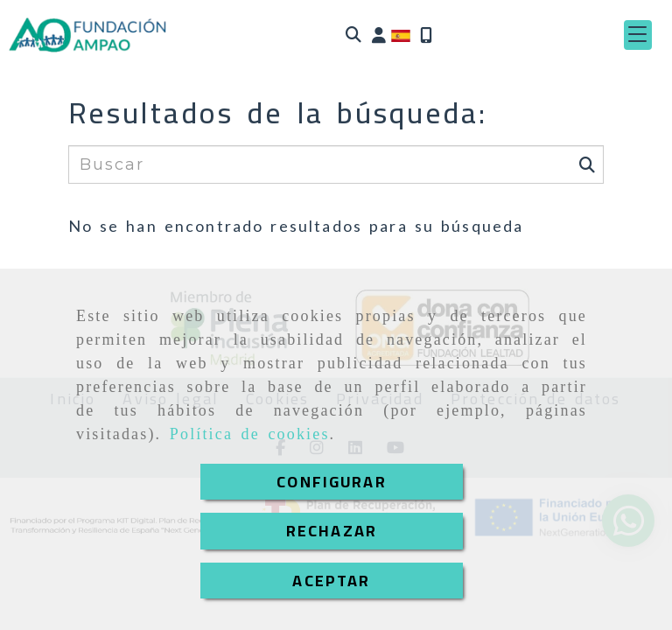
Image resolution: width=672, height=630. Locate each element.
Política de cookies (250, 434)
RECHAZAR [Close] (332, 531)
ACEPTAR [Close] (331, 581)
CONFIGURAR (332, 482)
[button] (379, 35)
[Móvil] (426, 35)
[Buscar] (353, 35)
